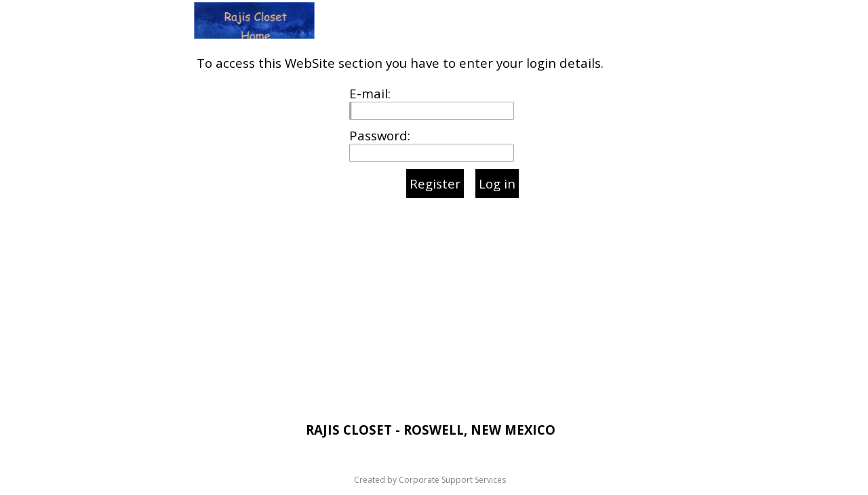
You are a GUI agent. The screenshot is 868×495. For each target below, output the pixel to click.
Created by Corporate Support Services (430, 480)
